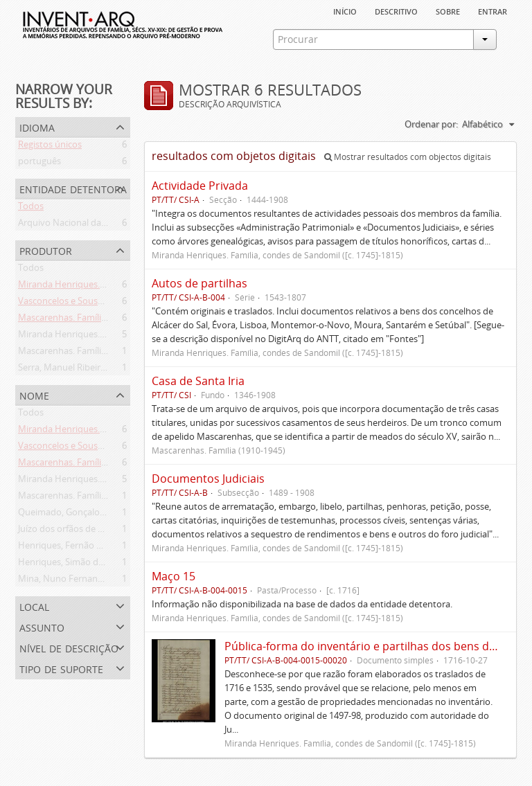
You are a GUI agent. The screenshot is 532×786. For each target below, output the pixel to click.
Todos (31, 208)
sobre (448, 10)
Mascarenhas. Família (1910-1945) (87, 353)
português (39, 163)
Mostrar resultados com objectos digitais (408, 157)
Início (345, 10)
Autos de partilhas (199, 283)
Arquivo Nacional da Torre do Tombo (94, 225)
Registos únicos (50, 147)
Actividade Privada (200, 186)
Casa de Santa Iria (198, 381)
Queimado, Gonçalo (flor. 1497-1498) (93, 515)
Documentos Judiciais (208, 479)
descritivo (396, 10)
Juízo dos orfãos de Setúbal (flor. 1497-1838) (107, 531)
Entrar (493, 10)
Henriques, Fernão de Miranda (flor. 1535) (104, 548)
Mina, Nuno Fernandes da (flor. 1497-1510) (105, 581)
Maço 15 (174, 576)
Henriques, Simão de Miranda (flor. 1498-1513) (113, 564)
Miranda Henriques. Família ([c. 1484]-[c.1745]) (112, 287)
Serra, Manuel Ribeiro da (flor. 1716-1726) (102, 370)
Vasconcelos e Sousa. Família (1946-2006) (101, 303)
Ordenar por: (431, 124)
